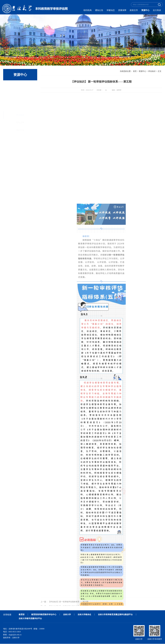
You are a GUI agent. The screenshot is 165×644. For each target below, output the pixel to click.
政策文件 (134, 10)
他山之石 (20, 101)
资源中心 (145, 10)
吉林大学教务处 (87, 615)
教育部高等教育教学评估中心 (45, 615)
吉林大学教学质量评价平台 (31, 619)
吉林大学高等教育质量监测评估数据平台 (119, 615)
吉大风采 (157, 10)
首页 (135, 71)
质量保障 (122, 10)
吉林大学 (69, 615)
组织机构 (88, 10)
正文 (160, 71)
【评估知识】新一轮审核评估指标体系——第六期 (68, 604)
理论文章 (20, 93)
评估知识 (20, 86)
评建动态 (111, 10)
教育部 (22, 615)
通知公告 (99, 10)
